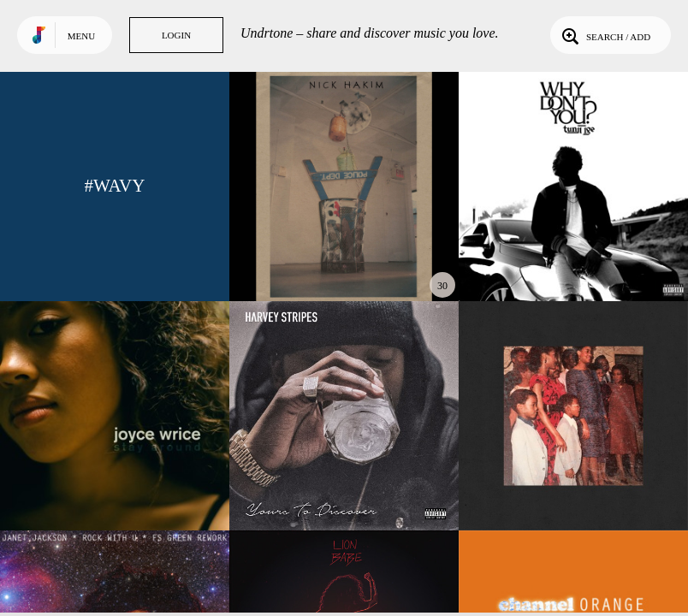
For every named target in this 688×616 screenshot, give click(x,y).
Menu (81, 36)
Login (176, 35)
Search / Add (605, 35)
